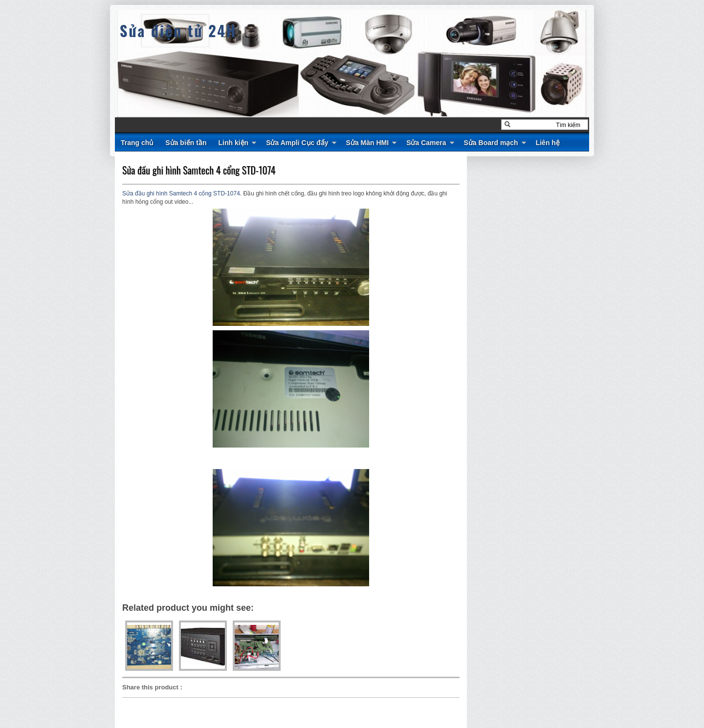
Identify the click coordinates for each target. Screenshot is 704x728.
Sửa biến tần (186, 143)
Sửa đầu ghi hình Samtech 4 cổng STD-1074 (199, 170)
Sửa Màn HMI (368, 143)
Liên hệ (548, 143)
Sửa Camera (426, 143)
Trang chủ (137, 143)
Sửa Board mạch (491, 143)
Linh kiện (233, 143)
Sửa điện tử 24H (178, 31)
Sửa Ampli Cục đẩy (297, 143)
